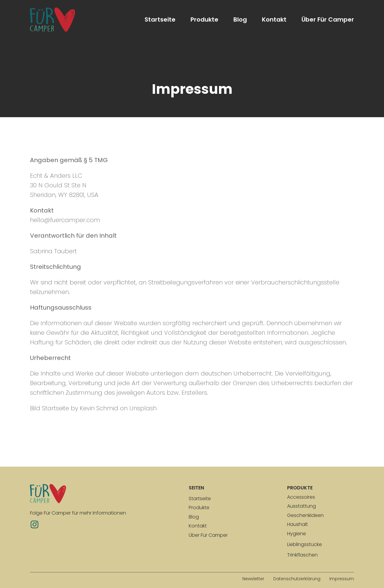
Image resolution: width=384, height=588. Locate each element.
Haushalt (297, 524)
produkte (300, 488)
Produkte (204, 19)
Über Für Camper (328, 19)
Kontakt (274, 19)
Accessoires (301, 497)
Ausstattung (301, 506)
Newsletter (253, 579)
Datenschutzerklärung (297, 579)
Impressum (342, 579)
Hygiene (297, 534)
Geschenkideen (305, 515)
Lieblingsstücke (304, 544)
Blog (240, 19)
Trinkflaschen (302, 555)
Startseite (160, 19)
